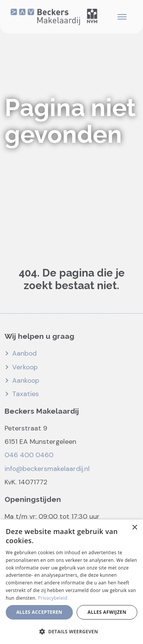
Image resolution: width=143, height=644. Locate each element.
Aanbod (24, 353)
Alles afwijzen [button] (107, 612)
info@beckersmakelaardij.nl (47, 469)
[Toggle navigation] (122, 17)
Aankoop (26, 380)
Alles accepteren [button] (39, 612)
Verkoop (25, 367)
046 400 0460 (29, 455)
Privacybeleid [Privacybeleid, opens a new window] (53, 598)
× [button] (134, 528)
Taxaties (26, 394)
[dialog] (71, 582)
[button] (71, 631)
